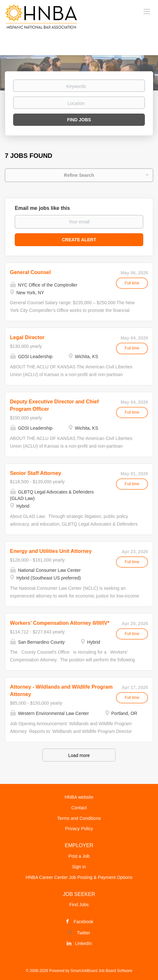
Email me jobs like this (42, 208)
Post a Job (79, 856)
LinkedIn (84, 943)
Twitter (83, 933)
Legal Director (27, 337)
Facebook (83, 922)
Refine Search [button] (79, 175)
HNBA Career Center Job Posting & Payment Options (79, 877)
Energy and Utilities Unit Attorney (51, 551)
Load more (79, 755)
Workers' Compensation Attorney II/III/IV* (60, 623)
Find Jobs (79, 120)
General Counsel (30, 272)
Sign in (79, 867)
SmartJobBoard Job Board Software (101, 971)
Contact (79, 808)
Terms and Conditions (79, 818)
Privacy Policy (79, 829)
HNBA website (79, 797)
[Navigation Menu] (147, 11)
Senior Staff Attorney (35, 473)
